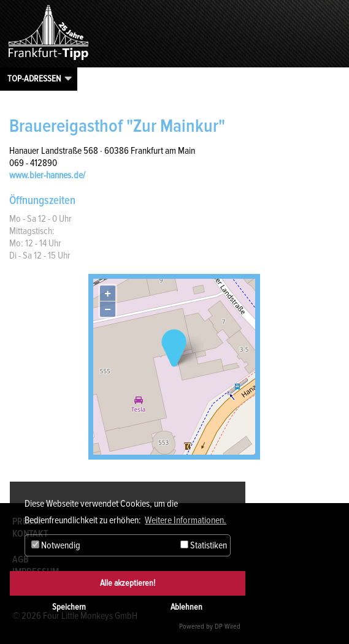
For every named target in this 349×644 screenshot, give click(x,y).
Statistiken (204, 545)
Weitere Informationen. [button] (186, 520)
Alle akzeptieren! (128, 583)
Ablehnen (186, 607)
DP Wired (228, 627)
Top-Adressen (34, 78)
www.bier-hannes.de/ (47, 175)
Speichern (69, 607)
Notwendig (56, 545)
